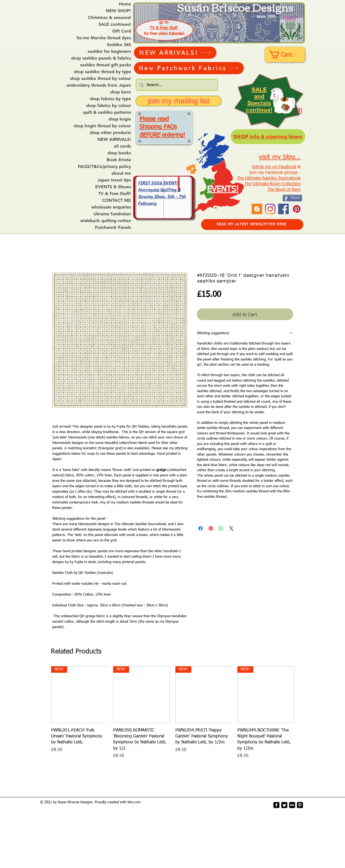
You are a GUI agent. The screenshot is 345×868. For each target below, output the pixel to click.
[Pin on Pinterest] (211, 528)
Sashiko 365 (119, 45)
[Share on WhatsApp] (221, 528)
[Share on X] (231, 528)
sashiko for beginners (109, 51)
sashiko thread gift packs (106, 65)
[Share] (292, 198)
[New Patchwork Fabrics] (189, 68)
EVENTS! (223, 190)
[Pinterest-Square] (300, 805)
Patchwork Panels (113, 227)
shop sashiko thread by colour (101, 79)
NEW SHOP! (118, 11)
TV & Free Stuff (164, 28)
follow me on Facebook (274, 167)
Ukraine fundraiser (112, 214)
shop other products (110, 133)
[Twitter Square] (284, 805)
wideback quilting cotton (106, 221)
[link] (285, 55)
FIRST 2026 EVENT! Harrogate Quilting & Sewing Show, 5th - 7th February (162, 193)
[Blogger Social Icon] (257, 209)
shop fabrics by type (110, 99)
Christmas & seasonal (109, 18)
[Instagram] (270, 209)
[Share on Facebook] (201, 528)
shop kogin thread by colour (102, 126)
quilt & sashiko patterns (107, 112)
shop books (119, 153)
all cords (122, 146)
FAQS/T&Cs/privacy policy (104, 167)
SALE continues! (115, 24)
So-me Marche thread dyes (104, 38)
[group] (173, 713)
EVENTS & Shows (113, 187)
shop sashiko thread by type (102, 72)
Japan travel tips (114, 180)
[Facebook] (283, 209)
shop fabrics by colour (109, 106)
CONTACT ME (116, 200)
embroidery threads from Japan (99, 85)
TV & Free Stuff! (115, 194)
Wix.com (134, 802)
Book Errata (119, 160)
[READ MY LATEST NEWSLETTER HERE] (252, 225)
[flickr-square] (292, 805)
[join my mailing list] (179, 101)
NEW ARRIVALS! (114, 139)
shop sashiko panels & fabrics (101, 58)
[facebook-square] (276, 805)
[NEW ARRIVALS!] (175, 53)
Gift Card (122, 31)
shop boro (121, 92)
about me (121, 173)
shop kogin (120, 119)
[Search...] (176, 85)
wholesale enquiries (111, 207)
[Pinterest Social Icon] (297, 209)
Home (125, 4)
